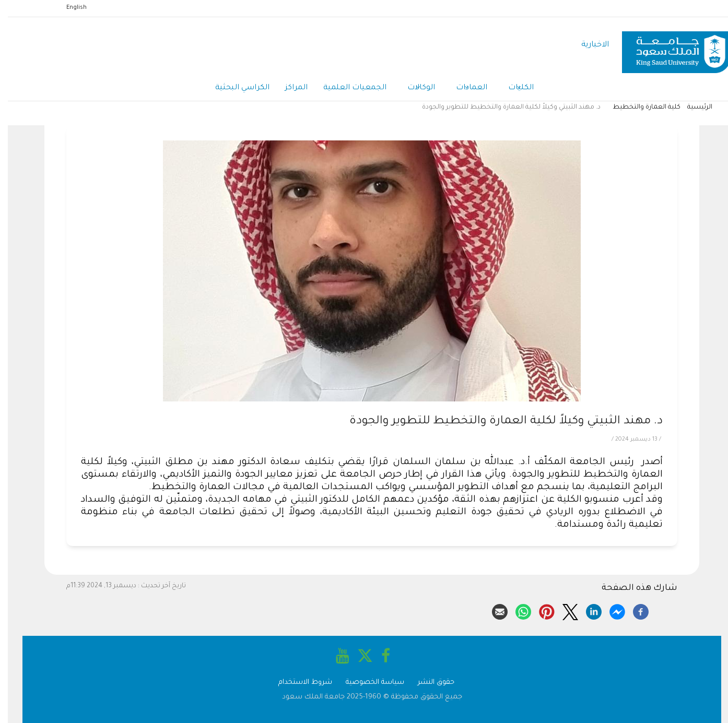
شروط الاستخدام (297, 683)
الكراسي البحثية (234, 88)
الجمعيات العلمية (347, 88)
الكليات (513, 89)
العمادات (464, 89)
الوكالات (413, 89)
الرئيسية (692, 108)
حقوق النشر (428, 683)
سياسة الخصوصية (367, 683)
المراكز (289, 88)
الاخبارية (587, 45)
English (69, 8)
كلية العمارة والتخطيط (639, 108)
